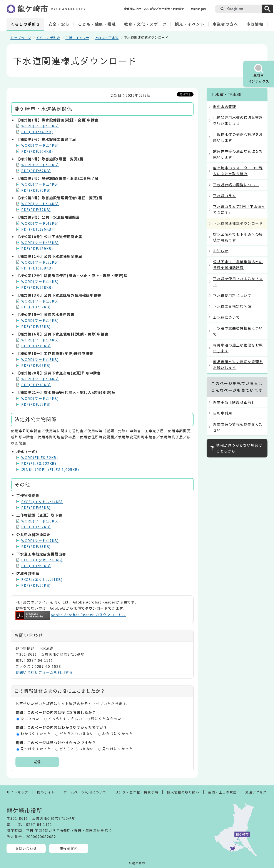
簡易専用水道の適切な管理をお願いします (238, 365)
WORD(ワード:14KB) (40, 145)
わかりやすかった (36, 733)
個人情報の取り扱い (183, 792)
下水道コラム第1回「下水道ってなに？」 (239, 209)
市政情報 (255, 24)
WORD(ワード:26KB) (40, 243)
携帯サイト (46, 792)
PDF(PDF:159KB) (37, 248)
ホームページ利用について (85, 792)
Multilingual (198, 9)
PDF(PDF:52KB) (36, 307)
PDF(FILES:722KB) (39, 463)
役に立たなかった (106, 718)
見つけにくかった (118, 749)
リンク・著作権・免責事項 (137, 792)
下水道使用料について (232, 295)
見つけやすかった (36, 749)
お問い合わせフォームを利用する (44, 672)
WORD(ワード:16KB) (40, 126)
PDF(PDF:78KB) (36, 385)
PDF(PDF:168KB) (37, 268)
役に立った (30, 718)
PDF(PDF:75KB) (36, 326)
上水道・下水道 (107, 38)
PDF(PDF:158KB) (37, 287)
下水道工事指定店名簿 (232, 306)
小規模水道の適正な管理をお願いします (238, 137)
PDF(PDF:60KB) (36, 566)
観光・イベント (190, 24)
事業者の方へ (225, 24)
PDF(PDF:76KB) (36, 190)
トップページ (21, 38)
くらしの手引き (26, 24)
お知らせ (221, 251)
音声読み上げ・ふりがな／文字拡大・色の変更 (154, 9)
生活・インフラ (77, 38)
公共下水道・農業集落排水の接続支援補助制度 (238, 265)
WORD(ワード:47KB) (40, 223)
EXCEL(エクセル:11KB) (42, 579)
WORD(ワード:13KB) (40, 165)
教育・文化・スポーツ (145, 24)
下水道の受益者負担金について (238, 331)
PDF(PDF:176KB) (37, 229)
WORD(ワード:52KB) (40, 262)
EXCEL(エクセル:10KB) (42, 560)
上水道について (226, 317)
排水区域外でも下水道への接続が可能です (238, 237)
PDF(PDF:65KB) (36, 507)
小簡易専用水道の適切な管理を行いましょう (238, 120)
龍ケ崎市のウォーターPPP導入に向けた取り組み (238, 171)
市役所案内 (69, 848)
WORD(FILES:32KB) (40, 457)
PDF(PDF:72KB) (36, 210)
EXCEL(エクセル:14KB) (42, 502)
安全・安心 (59, 24)
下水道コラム (225, 196)
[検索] (243, 9)
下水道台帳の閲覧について (236, 185)
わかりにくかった (118, 733)
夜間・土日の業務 (222, 792)
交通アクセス (256, 792)
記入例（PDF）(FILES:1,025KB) (50, 469)
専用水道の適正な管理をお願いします (238, 348)
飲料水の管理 (225, 106)
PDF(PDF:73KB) (36, 546)
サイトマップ (17, 792)
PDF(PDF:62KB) (36, 171)
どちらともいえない (65, 718)
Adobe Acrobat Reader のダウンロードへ (71, 615)
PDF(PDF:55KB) (36, 404)
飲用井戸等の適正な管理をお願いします (238, 154)
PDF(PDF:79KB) (36, 346)
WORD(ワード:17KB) (40, 540)
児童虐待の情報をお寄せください (238, 427)
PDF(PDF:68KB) (36, 365)
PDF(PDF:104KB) (37, 151)
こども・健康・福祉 (97, 24)
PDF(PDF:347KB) (37, 132)
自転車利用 (223, 413)
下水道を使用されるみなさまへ (238, 282)
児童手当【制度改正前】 (234, 402)
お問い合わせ (26, 848)
